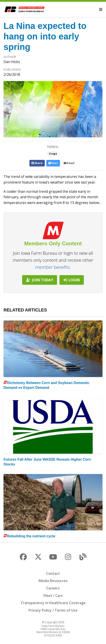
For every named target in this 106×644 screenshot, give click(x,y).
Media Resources (53, 581)
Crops (53, 154)
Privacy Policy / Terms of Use (53, 610)
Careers (53, 588)
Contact (53, 573)
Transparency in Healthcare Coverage (53, 603)
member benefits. (53, 267)
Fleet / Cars (53, 596)
